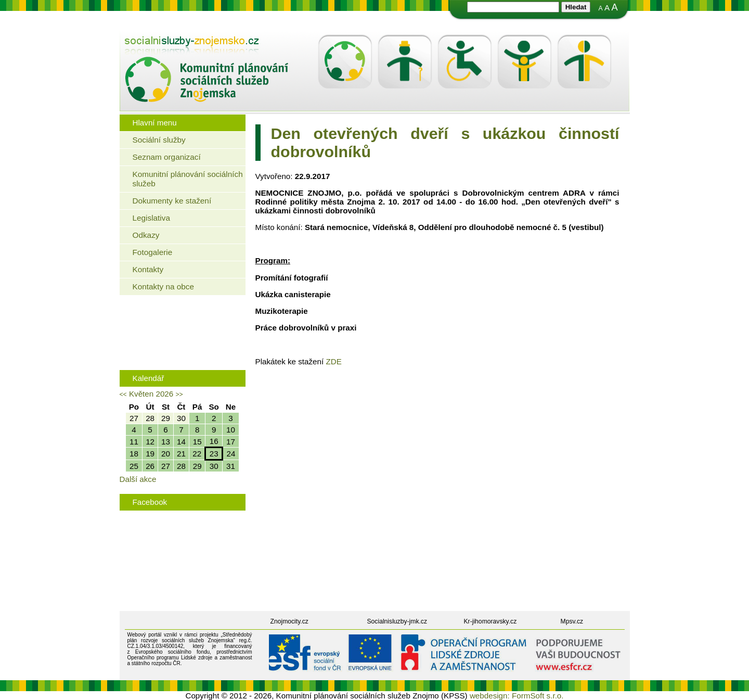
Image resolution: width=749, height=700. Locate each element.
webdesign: (490, 696)
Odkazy (146, 235)
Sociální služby (159, 140)
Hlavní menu (155, 123)
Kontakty (148, 269)
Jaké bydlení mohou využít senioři (185, 318)
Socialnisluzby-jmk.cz (397, 621)
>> (179, 394)
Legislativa (151, 218)
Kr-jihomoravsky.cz (490, 621)
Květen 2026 (151, 394)
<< (123, 394)
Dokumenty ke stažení (172, 201)
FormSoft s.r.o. (538, 696)
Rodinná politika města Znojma (180, 351)
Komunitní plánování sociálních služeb (188, 179)
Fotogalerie (153, 252)
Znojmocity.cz (289, 621)
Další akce (138, 479)
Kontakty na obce (163, 287)
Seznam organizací (167, 157)
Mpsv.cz (572, 621)
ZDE (333, 361)
